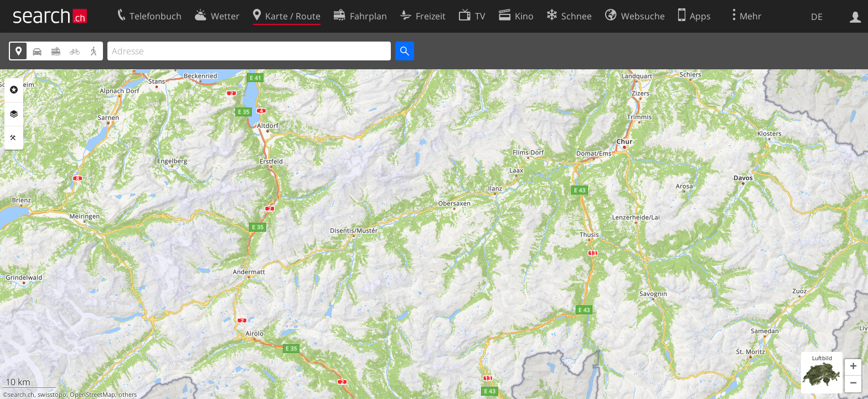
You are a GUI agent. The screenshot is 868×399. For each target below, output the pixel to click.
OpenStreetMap (92, 395)
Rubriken (14, 90)
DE (817, 17)
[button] (853, 367)
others (128, 395)
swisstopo (52, 395)
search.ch (21, 395)
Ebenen (14, 114)
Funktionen (14, 138)
